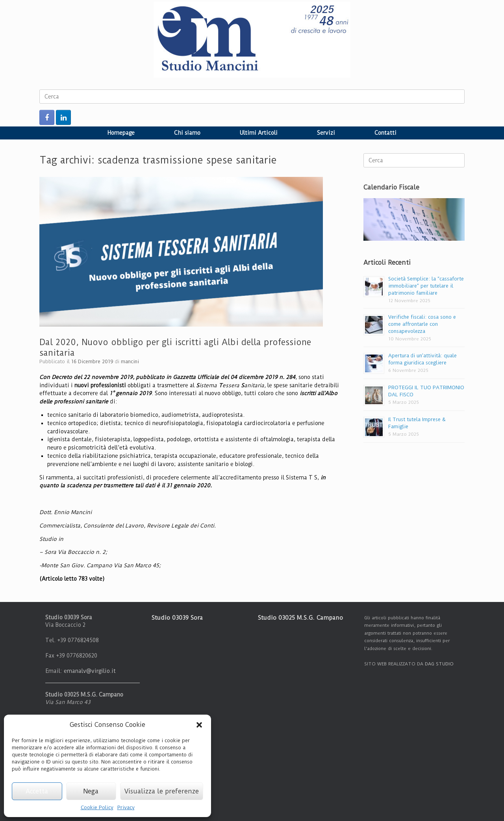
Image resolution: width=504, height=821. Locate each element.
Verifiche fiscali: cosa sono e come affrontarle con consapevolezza (422, 324)
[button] (199, 725)
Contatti (385, 133)
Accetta (37, 791)
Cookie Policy (97, 807)
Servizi (326, 133)
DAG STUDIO (439, 664)
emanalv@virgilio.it (90, 671)
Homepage (121, 133)
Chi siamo (187, 133)
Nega (91, 791)
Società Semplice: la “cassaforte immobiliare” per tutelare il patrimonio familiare (426, 286)
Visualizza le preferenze (162, 791)
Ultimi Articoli (259, 133)
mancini (130, 361)
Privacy (126, 807)
